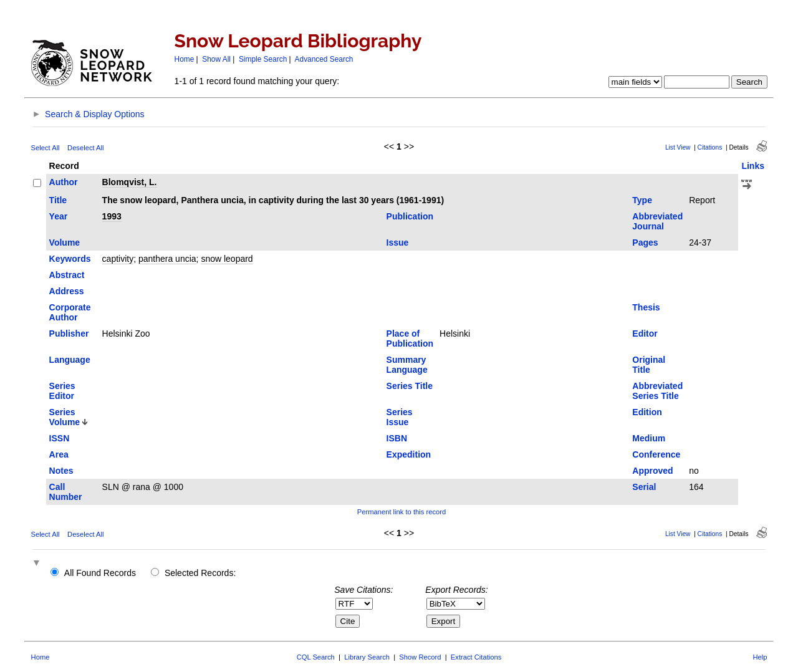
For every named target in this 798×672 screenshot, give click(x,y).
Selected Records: (200, 573)
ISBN (397, 438)
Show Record (420, 657)
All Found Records (100, 573)
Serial (644, 487)
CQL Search (316, 657)
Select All (46, 148)
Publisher (69, 334)
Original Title (649, 365)
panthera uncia (167, 259)
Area (59, 454)
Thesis (646, 307)
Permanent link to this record (401, 512)
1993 (112, 216)
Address (67, 291)
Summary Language (407, 365)
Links (753, 166)
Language (70, 360)
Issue (398, 242)
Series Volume (65, 417)
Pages (645, 242)
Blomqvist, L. (130, 182)
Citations (710, 147)
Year (59, 216)
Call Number (66, 492)
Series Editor (62, 391)
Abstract (67, 275)
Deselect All (85, 148)
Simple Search (263, 59)
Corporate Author (70, 312)
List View (678, 147)
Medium (649, 438)
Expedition (409, 454)
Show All (216, 59)
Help (760, 657)
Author (64, 182)
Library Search (367, 657)
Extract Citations (476, 657)
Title (58, 200)
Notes (61, 471)
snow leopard (227, 259)
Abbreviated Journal (657, 221)
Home (185, 59)
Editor (645, 334)
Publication (410, 216)
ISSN (60, 438)
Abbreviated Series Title (657, 391)
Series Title (410, 386)
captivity (118, 259)
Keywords (70, 259)
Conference (656, 454)
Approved (652, 471)
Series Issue (400, 417)
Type (642, 200)
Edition (647, 412)
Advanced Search (324, 59)
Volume (65, 242)
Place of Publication (410, 338)
